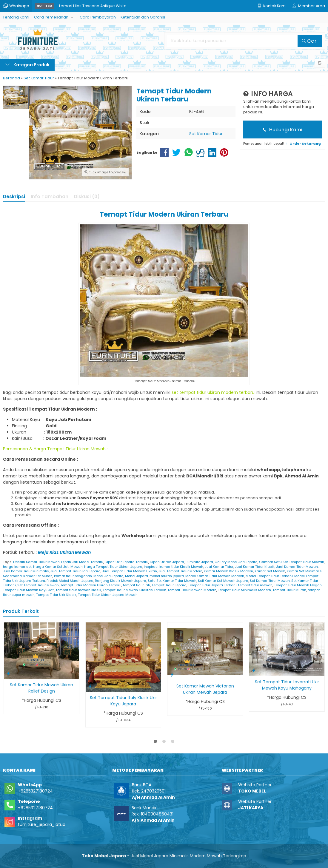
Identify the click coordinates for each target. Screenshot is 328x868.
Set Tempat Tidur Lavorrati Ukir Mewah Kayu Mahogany (287, 685)
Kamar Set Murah (38, 576)
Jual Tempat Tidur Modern (180, 571)
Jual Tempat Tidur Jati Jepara (76, 571)
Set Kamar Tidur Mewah (270, 581)
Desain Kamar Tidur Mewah (36, 562)
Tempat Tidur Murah (289, 590)
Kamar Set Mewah (270, 571)
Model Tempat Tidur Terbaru (269, 576)
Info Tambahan (50, 196)
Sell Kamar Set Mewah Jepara (223, 581)
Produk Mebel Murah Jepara (70, 581)
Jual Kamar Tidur (219, 567)
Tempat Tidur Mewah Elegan (298, 585)
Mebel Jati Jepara (108, 576)
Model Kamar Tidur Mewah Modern (215, 576)
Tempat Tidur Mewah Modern (192, 590)
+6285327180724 (35, 791)
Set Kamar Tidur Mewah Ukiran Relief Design (41, 688)
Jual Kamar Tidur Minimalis (26, 571)
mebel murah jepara (167, 576)
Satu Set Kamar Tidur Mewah (172, 581)
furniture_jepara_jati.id (42, 824)
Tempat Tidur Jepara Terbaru (212, 585)
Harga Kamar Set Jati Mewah (58, 567)
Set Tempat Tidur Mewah (38, 585)
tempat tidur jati (137, 585)
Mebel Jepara (137, 576)
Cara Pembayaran (98, 17)
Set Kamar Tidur (206, 134)
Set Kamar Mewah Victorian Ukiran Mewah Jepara (205, 689)
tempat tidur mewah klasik (79, 590)
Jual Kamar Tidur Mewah (297, 567)
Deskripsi (14, 196)
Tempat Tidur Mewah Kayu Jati (29, 590)
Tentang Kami (16, 17)
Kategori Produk (27, 65)
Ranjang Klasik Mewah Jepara (121, 581)
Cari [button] (310, 41)
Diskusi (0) (87, 196)
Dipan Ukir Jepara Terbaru (127, 562)
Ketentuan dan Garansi (143, 17)
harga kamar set (17, 567)
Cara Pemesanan (51, 17)
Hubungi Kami (283, 130)
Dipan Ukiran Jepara (167, 562)
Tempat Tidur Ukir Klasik (56, 595)
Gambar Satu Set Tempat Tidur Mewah (292, 562)
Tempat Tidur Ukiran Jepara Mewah (108, 595)
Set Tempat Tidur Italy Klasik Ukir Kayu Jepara (123, 701)
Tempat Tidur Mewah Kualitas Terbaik (134, 590)
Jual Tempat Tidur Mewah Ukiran (130, 571)
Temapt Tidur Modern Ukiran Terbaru (91, 585)
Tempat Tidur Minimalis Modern (244, 590)
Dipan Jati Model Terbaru (82, 562)
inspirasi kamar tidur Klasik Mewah (174, 567)
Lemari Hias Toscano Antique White (93, 6)
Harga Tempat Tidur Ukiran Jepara (113, 567)
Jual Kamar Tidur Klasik (255, 567)
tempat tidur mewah (255, 585)
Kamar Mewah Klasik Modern (228, 571)
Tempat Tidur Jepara (169, 585)
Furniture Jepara (199, 562)
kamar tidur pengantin (73, 576)
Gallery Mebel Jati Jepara (236, 562)
